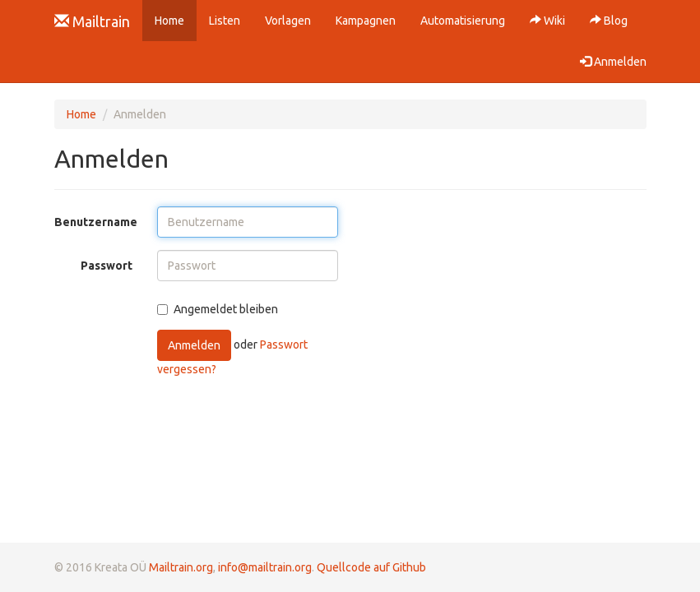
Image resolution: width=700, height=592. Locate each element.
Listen (225, 21)
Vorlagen (288, 21)
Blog (609, 21)
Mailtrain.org (181, 567)
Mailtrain (92, 21)
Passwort (107, 266)
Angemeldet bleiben (218, 309)
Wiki (547, 21)
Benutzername (96, 222)
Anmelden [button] (613, 62)
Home (176, 19)
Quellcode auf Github (371, 567)
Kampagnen (366, 21)
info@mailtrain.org (265, 567)
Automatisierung (463, 21)
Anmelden (194, 345)
